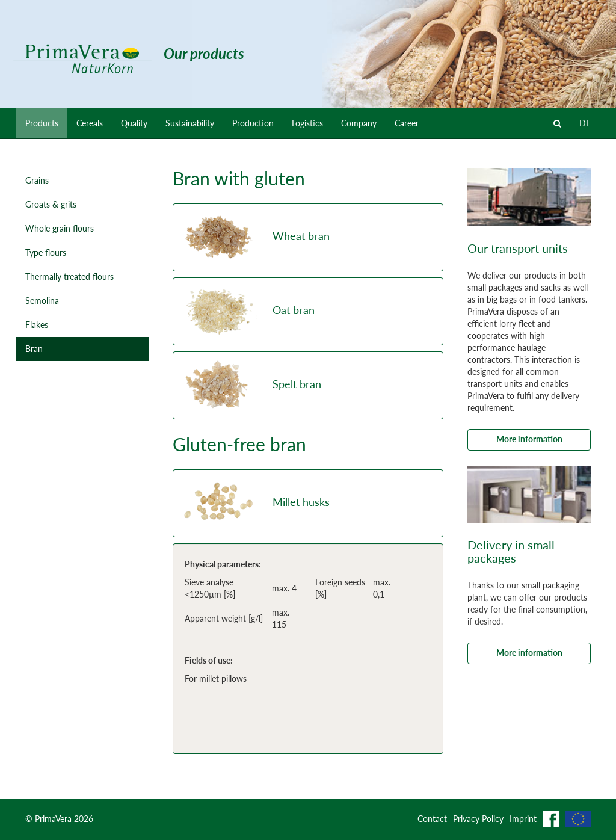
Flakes (37, 325)
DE (585, 123)
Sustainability (190, 123)
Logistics (307, 123)
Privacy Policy (478, 819)
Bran (34, 349)
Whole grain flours (60, 228)
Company (359, 123)
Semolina (42, 301)
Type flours (46, 252)
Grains (37, 180)
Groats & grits (51, 204)
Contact (432, 819)
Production (253, 123)
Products (42, 123)
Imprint (523, 819)
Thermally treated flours (69, 276)
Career (407, 123)
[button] (308, 237)
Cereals (90, 123)
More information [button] (529, 439)
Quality (134, 123)
